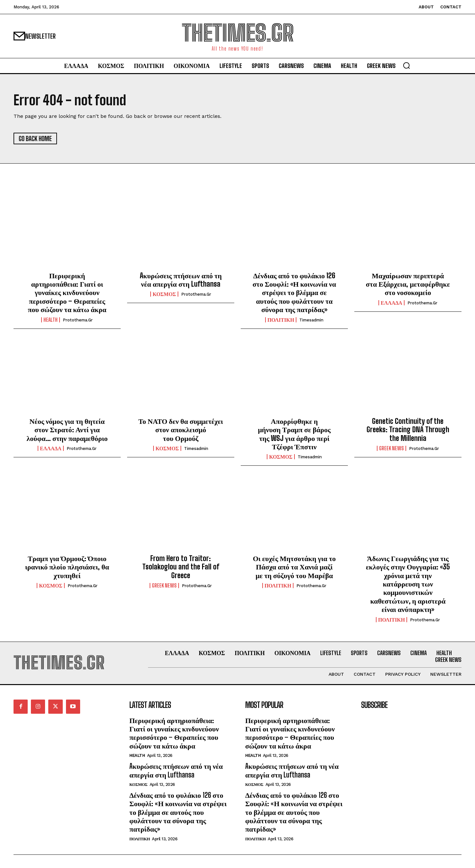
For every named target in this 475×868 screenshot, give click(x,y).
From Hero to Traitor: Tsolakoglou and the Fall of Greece (181, 567)
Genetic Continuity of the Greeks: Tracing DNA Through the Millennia (408, 430)
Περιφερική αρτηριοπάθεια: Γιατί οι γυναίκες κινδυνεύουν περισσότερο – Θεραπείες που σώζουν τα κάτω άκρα (67, 293)
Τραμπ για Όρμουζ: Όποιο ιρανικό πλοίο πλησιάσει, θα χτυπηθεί (67, 567)
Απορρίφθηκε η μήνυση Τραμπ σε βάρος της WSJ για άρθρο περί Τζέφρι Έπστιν (294, 434)
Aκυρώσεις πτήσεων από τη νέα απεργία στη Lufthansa (181, 280)
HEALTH (51, 320)
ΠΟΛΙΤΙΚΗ (281, 320)
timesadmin (311, 320)
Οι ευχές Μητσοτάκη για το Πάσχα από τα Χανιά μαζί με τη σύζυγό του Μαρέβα (294, 567)
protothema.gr (78, 320)
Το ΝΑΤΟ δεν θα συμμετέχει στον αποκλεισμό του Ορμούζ (181, 430)
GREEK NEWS (391, 448)
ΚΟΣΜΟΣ (164, 294)
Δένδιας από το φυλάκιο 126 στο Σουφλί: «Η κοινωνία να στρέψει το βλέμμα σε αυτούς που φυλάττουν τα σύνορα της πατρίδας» (294, 293)
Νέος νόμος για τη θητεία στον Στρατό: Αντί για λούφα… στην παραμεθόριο (67, 430)
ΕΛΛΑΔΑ (391, 303)
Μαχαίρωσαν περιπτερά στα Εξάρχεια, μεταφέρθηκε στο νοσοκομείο (408, 284)
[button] (406, 65)
